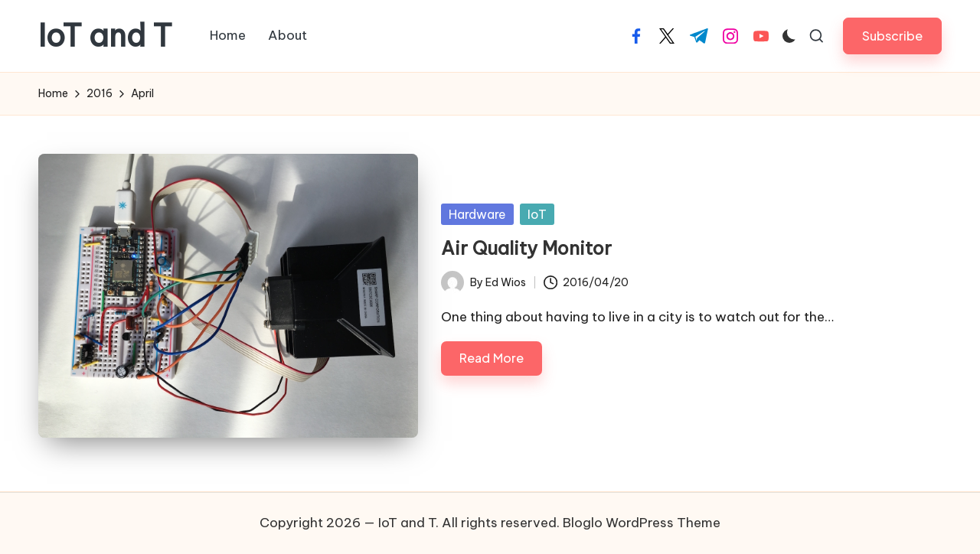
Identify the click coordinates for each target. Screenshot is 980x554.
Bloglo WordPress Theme (642, 523)
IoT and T (105, 36)
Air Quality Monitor (526, 248)
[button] (892, 36)
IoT (537, 214)
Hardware (477, 214)
